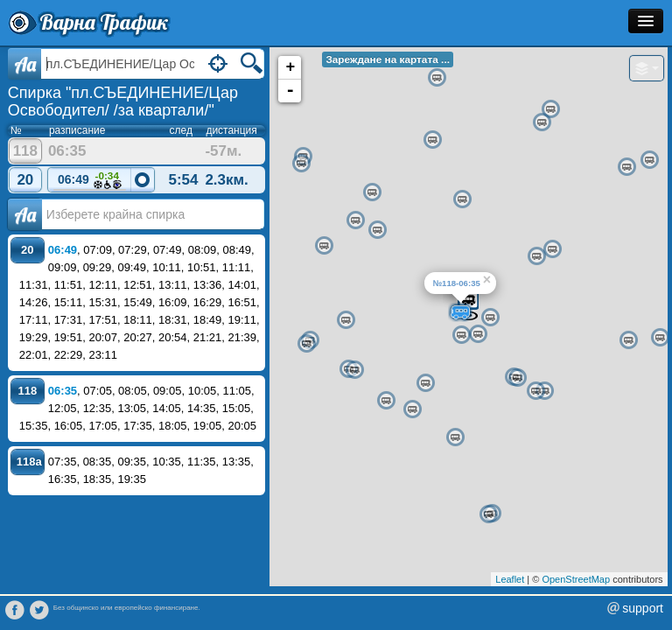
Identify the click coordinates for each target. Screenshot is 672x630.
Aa (25, 64)
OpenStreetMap (576, 579)
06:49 (90, 181)
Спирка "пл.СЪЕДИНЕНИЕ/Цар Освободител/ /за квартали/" (123, 101)
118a (29, 462)
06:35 (63, 391)
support (643, 608)
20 (25, 180)
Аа (25, 214)
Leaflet (510, 579)
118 (25, 151)
